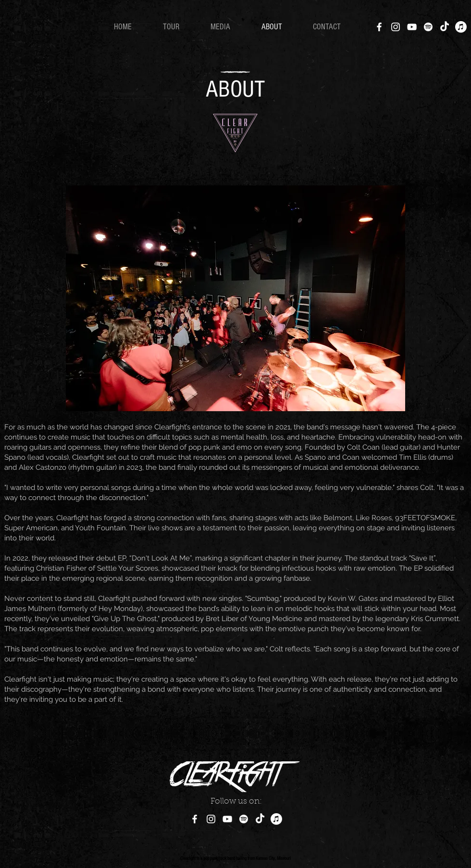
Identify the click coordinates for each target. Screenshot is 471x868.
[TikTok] (445, 27)
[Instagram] (396, 27)
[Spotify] (428, 27)
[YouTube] (412, 27)
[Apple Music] (461, 27)
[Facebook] (379, 27)
